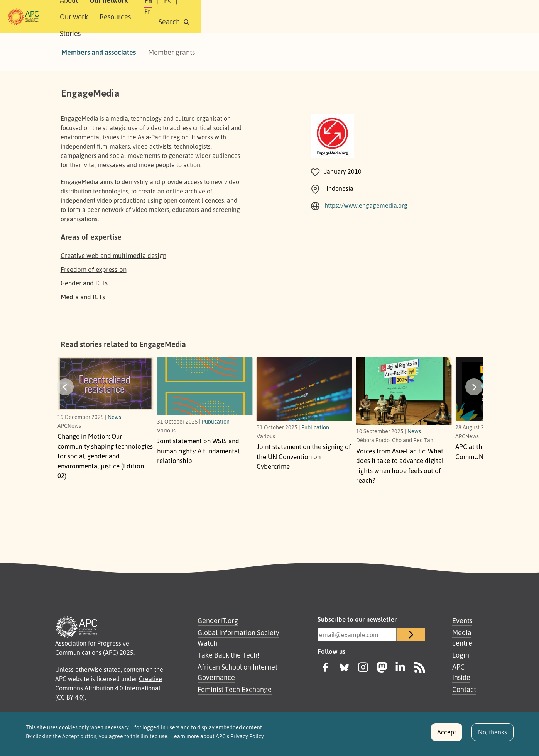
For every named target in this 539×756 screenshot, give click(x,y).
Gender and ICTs (84, 283)
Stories (282, 17)
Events (462, 620)
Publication (216, 421)
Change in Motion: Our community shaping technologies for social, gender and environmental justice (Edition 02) (105, 456)
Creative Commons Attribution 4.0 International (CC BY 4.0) (109, 688)
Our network (158, 17)
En (379, 17)
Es (398, 17)
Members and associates (99, 52)
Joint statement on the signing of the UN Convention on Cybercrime (304, 456)
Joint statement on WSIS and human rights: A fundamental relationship (198, 451)
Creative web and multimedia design (113, 255)
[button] (464, 17)
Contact (464, 689)
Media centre (462, 638)
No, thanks (493, 732)
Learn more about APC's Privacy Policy (218, 736)
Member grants (171, 52)
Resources (244, 17)
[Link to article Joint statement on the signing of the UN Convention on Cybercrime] (304, 389)
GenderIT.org (218, 620)
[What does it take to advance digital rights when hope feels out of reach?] (404, 391)
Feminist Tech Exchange (235, 689)
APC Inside (461, 672)
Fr (416, 17)
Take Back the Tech (227, 655)
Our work (203, 17)
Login (461, 655)
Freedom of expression (94, 269)
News (114, 417)
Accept (447, 732)
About (119, 17)
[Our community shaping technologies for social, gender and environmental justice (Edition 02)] (105, 384)
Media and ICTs (83, 297)
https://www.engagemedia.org (366, 205)
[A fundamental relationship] (205, 386)
